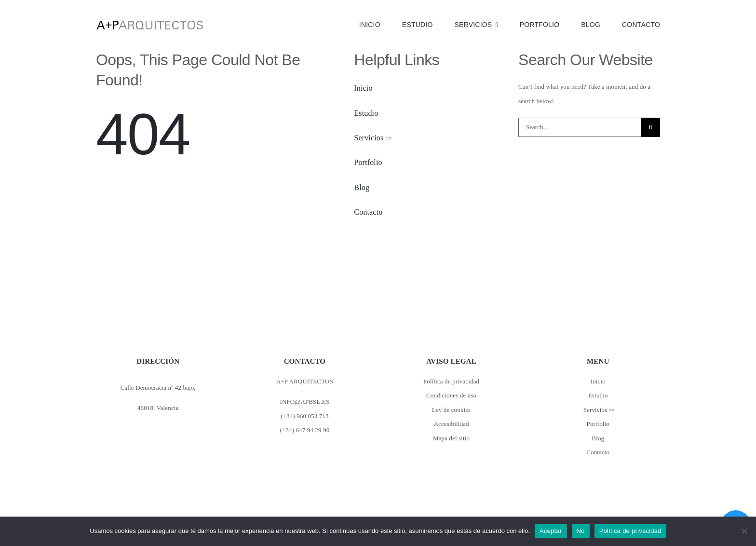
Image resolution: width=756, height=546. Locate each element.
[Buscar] (650, 127)
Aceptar (551, 531)
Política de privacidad (630, 531)
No (581, 531)
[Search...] (580, 127)
